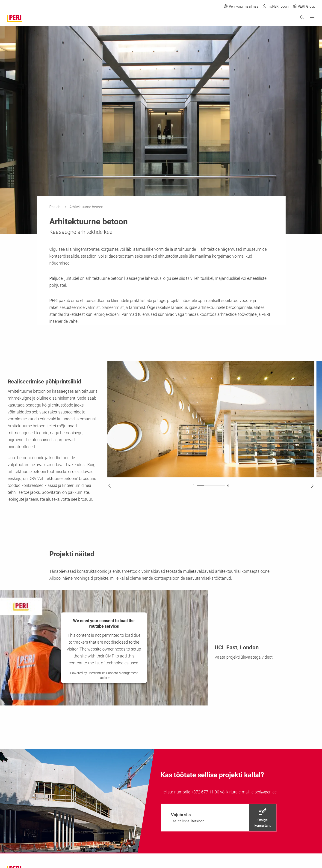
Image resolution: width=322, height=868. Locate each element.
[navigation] (219, 818)
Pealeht (56, 207)
